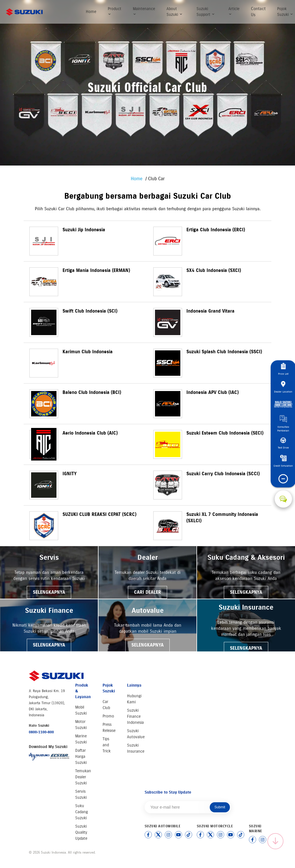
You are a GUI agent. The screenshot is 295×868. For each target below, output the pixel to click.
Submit (220, 807)
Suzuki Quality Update (81, 832)
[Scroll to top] (275, 841)
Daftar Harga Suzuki (81, 757)
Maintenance (144, 11)
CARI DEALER (147, 592)
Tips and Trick (107, 745)
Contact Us (258, 12)
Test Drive (283, 444)
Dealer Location (283, 387)
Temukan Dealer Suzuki (83, 777)
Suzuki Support (206, 12)
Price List (283, 369)
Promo (108, 716)
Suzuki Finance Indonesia (135, 716)
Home (91, 12)
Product (115, 11)
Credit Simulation (283, 461)
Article (234, 11)
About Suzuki (175, 12)
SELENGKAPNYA (49, 592)
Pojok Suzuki (285, 12)
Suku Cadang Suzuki (82, 812)
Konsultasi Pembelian (283, 424)
